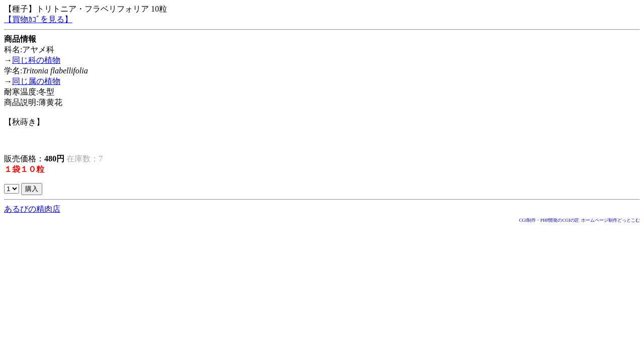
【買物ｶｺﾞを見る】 (38, 19)
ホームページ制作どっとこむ (611, 220)
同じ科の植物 (36, 60)
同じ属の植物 (36, 81)
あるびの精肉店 (32, 209)
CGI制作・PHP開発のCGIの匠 (549, 220)
